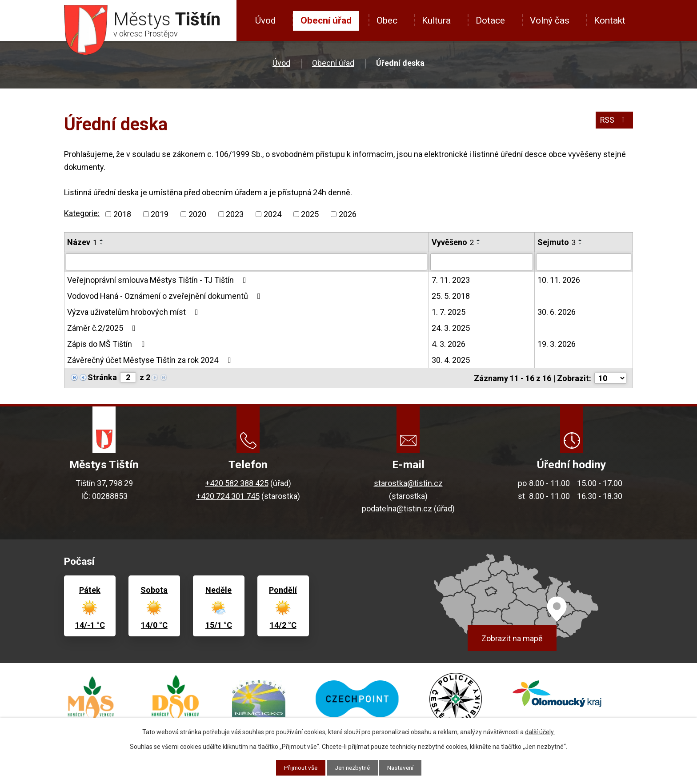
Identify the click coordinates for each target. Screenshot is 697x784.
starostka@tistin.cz (408, 483)
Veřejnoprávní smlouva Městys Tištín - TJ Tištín (158, 280)
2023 (235, 214)
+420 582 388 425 (237, 483)
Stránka (102, 377)
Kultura (436, 20)
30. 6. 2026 (557, 312)
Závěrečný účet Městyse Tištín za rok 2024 (151, 360)
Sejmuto (557, 242)
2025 (310, 214)
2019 (160, 214)
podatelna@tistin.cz (397, 508)
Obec (387, 20)
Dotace (490, 20)
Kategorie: (82, 213)
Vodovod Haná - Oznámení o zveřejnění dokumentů (166, 296)
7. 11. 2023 (451, 280)
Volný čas (550, 20)
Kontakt (610, 20)
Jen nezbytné (352, 768)
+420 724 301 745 (228, 495)
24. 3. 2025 (451, 328)
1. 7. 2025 (449, 312)
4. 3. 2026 (449, 344)
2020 (197, 214)
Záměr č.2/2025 (103, 328)
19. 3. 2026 (557, 344)
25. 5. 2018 (451, 296)
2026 (348, 214)
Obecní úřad (326, 20)
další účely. (540, 732)
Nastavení (403, 768)
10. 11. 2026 (559, 280)
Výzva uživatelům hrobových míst (134, 312)
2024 (272, 214)
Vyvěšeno (453, 242)
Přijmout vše (298, 768)
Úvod (265, 20)
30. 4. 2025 (451, 360)
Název (82, 242)
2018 (122, 214)
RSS (614, 121)
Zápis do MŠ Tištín (108, 344)
